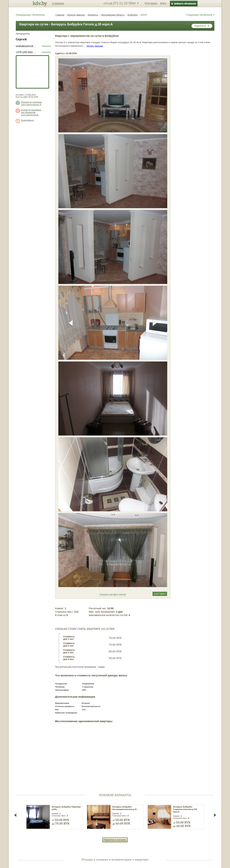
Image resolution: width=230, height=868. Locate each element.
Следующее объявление (200, 15)
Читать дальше (95, 46)
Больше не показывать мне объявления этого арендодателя (31, 112)
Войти (163, 3)
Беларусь (93, 15)
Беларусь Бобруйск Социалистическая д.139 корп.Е (185, 809)
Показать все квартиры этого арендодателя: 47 (31, 103)
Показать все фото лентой (113, 595)
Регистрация (151, 3)
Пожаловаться (27, 120)
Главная (60, 15)
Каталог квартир (76, 15)
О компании (58, 3)
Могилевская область (113, 15)
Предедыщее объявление (30, 15)
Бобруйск (133, 15)
